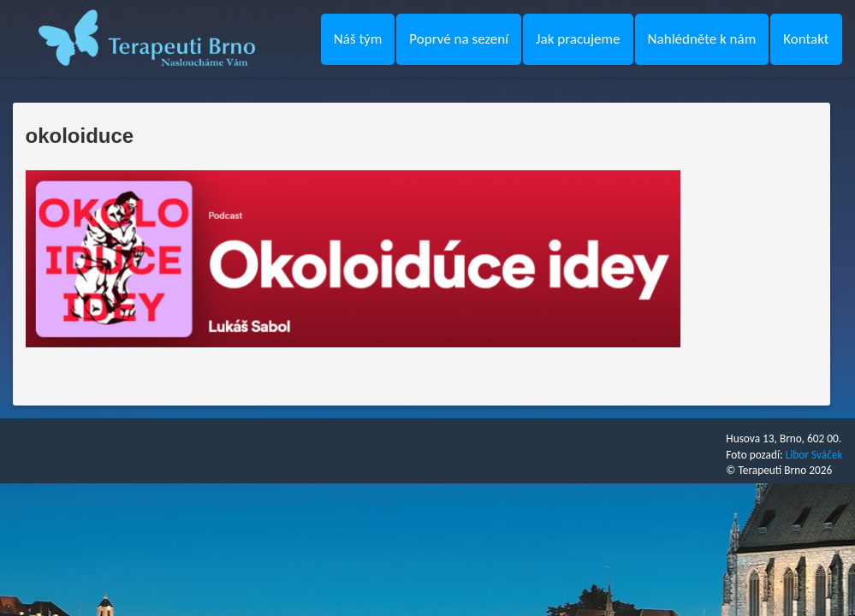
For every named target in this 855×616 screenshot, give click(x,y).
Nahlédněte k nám (702, 39)
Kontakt (806, 39)
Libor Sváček (814, 455)
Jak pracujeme (578, 39)
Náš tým (358, 39)
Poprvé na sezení (459, 39)
